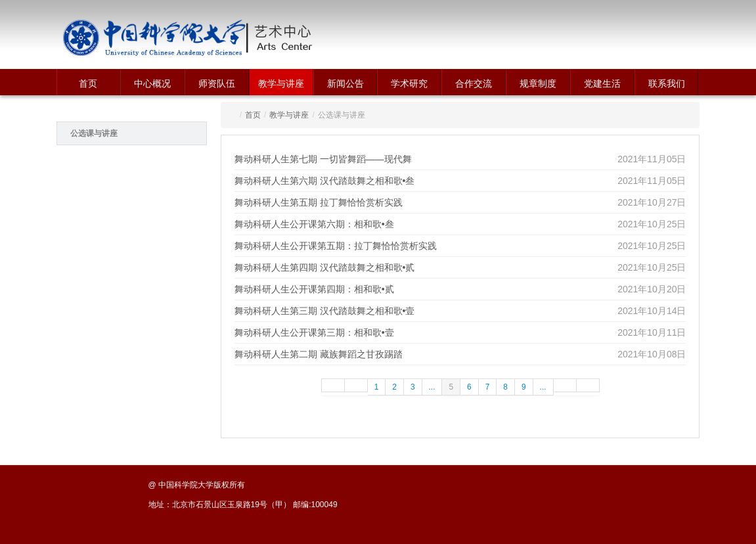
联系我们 (667, 83)
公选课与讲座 (94, 133)
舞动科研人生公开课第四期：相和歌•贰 (314, 289)
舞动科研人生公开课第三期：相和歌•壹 (314, 332)
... (432, 387)
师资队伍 (217, 83)
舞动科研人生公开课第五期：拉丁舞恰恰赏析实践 (336, 246)
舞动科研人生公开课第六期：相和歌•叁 (314, 224)
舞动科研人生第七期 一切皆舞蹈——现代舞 (323, 159)
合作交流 (474, 83)
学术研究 (409, 83)
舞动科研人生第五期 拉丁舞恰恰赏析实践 (319, 202)
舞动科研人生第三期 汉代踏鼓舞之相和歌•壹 (325, 311)
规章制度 (538, 83)
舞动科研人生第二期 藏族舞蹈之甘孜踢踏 (319, 354)
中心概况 (152, 83)
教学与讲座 (281, 83)
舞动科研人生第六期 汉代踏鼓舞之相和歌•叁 (325, 181)
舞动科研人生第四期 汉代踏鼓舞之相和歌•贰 (325, 267)
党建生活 (602, 83)
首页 (88, 83)
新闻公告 (345, 83)
